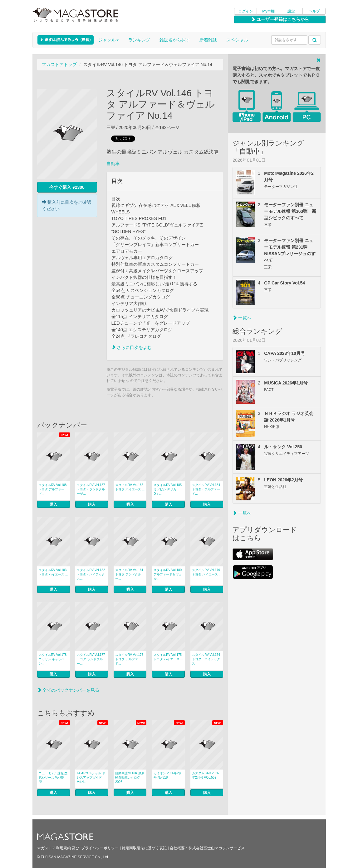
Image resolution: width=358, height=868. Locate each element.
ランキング (139, 40)
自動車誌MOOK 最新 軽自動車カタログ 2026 (130, 777)
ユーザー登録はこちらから (280, 19)
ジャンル (109, 40)
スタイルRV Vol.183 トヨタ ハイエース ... (53, 572)
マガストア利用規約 (54, 848)
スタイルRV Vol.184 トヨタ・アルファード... (206, 489)
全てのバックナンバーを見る (68, 690)
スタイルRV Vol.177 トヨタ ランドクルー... (91, 659)
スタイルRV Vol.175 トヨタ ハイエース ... (168, 657)
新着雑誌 (208, 40)
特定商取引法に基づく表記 (144, 848)
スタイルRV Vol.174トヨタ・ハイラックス (206, 659)
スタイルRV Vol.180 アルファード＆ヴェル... (168, 574)
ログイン (246, 11)
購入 (53, 504)
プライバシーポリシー (100, 848)
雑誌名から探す (175, 40)
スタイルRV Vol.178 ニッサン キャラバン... (53, 659)
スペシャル (237, 40)
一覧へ (242, 318)
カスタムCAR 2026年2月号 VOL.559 (205, 775)
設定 (291, 11)
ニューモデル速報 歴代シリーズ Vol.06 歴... (53, 777)
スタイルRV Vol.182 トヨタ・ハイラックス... (91, 574)
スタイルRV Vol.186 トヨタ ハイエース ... (130, 487)
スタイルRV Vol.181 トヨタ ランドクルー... (129, 574)
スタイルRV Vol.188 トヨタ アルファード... (53, 489)
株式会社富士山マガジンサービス (217, 848)
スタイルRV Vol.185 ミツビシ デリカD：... (168, 489)
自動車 (113, 164)
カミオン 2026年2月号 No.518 (168, 775)
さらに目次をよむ (132, 347)
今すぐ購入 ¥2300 (67, 187)
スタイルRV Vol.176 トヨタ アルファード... (129, 659)
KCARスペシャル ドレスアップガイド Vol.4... (91, 777)
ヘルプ (314, 11)
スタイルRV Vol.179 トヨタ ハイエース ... (207, 572)
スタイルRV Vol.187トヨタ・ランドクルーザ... (91, 489)
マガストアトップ (59, 64)
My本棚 (268, 11)
